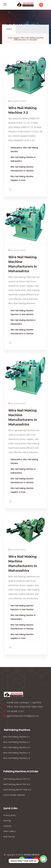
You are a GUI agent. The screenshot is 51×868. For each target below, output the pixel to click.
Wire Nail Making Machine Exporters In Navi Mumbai (22, 312)
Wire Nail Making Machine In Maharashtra (23, 159)
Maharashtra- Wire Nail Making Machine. (24, 461)
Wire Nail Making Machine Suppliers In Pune (22, 178)
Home (9, 29)
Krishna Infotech (32, 855)
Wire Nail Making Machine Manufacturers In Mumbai (22, 169)
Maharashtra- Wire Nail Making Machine (24, 150)
